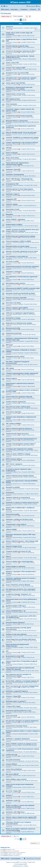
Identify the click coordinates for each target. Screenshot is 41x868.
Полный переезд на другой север (17, 46)
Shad (20, 787)
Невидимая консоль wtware (15, 357)
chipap (20, 211)
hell (19, 581)
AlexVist (20, 504)
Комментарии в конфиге (14, 224)
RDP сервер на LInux (13, 99)
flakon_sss (21, 781)
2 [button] (23, 20)
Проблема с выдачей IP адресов (17, 691)
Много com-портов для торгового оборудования (22, 686)
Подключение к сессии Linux (16, 94)
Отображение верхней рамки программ (19, 116)
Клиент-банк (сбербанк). (14, 769)
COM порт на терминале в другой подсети (20, 313)
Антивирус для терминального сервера (19, 449)
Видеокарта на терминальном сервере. (19, 323)
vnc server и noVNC (12, 261)
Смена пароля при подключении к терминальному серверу (17, 164)
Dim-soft (20, 477)
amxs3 (20, 134)
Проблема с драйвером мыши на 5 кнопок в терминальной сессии (21, 579)
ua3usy (20, 631)
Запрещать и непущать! (14, 272)
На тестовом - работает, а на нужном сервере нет (22, 681)
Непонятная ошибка (13, 514)
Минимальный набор (13, 328)
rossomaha (21, 139)
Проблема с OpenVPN (13, 169)
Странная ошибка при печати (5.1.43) (18, 551)
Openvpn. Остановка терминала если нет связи (22, 251)
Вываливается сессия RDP (15, 656)
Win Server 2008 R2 (12, 774)
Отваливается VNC (12, 184)
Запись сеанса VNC (12, 63)
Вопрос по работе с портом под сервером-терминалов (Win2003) (20, 806)
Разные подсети (11, 378)
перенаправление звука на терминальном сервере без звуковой (20, 669)
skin (7, 651)
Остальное (6, 13)
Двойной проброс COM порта (16, 606)
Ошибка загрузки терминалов (16, 402)
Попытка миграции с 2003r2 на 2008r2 (18, 241)
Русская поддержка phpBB (20, 864)
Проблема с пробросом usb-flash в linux (19, 519)
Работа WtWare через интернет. (16, 779)
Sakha (20, 703)
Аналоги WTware (11, 764)
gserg (20, 771)
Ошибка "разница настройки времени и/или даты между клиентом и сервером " (23, 230)
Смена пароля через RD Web (16, 83)
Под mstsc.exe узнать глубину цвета (18, 407)
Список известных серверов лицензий (19, 397)
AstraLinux (9, 27)
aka (19, 36)
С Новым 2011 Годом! (13, 706)
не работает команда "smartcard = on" (19, 594)
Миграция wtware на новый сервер (18, 246)
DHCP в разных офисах (14, 459)
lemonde (20, 727)
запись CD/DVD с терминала (15, 219)
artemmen (21, 226)
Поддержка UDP (11, 199)
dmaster (20, 206)
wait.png (9, 148)
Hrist (19, 776)
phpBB (17, 862)
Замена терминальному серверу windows (20, 476)
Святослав (21, 232)
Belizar (20, 105)
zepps (20, 295)
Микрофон (9, 214)
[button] (25, 20)
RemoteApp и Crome (13, 209)
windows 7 (9, 795)
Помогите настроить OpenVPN (16, 298)
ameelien (21, 511)
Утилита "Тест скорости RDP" (16, 68)
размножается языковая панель (17, 726)
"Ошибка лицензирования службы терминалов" (22, 373)
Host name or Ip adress (13, 303)
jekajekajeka (21, 243)
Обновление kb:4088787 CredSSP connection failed (23, 288)
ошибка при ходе (12, 755)
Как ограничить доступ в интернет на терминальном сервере (18, 675)
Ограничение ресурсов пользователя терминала (22, 267)
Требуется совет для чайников (16, 634)
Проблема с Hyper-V (13, 194)
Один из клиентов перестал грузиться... (19, 429)
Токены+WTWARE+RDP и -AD (16, 611)
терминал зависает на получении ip (18, 498)
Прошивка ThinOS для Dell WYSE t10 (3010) (20, 293)
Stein (20, 319)
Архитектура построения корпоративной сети (21, 439)
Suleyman (21, 185)
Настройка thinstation (13, 760)
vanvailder (21, 647)
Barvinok (20, 365)
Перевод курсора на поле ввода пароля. (19, 189)
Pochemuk (21, 341)
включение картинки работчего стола (19, 711)
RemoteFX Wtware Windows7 (15, 623)
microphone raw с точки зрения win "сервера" (21, 78)
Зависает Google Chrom (14, 546)
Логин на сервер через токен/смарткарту (20, 561)
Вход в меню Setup (12, 158)
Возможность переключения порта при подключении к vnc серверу (19, 88)
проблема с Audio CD (13, 800)
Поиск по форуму (12, 153)
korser (20, 607)
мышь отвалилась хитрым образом (18, 585)
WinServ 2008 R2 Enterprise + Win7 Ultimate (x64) (22, 541)
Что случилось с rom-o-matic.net (17, 256)
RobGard (21, 304)
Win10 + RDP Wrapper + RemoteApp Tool (19, 179)
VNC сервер (10, 368)
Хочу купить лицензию (14, 412)
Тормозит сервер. (12, 204)
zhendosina (21, 489)
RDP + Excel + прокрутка (14, 464)
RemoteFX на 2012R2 (13, 487)
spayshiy (20, 558)
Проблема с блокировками (15, 175)
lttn (19, 586)
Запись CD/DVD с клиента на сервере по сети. (21, 744)
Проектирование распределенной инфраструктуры (17, 645)
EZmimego (21, 450)
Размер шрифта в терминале (16, 566)
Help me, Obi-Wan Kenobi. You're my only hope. (21, 132)
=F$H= (20, 59)
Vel (19, 290)
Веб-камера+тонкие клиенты (16, 283)
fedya (20, 95)
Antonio (20, 537)
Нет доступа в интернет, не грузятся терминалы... (23, 721)
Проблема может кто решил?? (16, 701)
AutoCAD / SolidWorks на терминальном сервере (22, 138)
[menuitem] (5, 6)
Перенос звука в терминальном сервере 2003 (21, 817)
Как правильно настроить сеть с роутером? (21, 589)
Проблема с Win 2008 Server (15, 812)
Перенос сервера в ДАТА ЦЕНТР (17, 308)
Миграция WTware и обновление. (17, 121)
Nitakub (20, 69)
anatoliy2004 (21, 671)
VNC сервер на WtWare (14, 424)
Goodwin (20, 248)
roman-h (20, 752)
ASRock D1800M (11, 529)
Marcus (20, 745)
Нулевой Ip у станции (13, 318)
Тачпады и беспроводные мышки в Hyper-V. (21, 444)
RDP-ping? (9, 345)
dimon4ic (20, 28)
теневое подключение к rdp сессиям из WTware (22, 143)
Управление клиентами (14, 333)
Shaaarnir (21, 619)
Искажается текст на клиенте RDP (17, 73)
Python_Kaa (21, 122)
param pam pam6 (11, 716)
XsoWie (20, 64)
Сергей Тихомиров (23, 734)
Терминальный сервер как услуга (17, 434)
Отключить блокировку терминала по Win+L (21, 51)
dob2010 (20, 258)
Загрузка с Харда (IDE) (13, 696)
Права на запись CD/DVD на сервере (18, 454)
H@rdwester (21, 761)
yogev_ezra (21, 765)
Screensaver (10, 492)
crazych (20, 324)
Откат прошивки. (12, 104)
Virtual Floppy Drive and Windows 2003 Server (21, 639)
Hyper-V (8, 556)
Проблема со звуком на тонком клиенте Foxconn (22, 503)
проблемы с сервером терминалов (18, 739)
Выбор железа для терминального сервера (20, 236)
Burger (20, 159)
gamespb (21, 682)
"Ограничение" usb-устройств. (16, 524)
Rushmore (21, 353)
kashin (20, 314)
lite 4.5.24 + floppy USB (13, 791)
